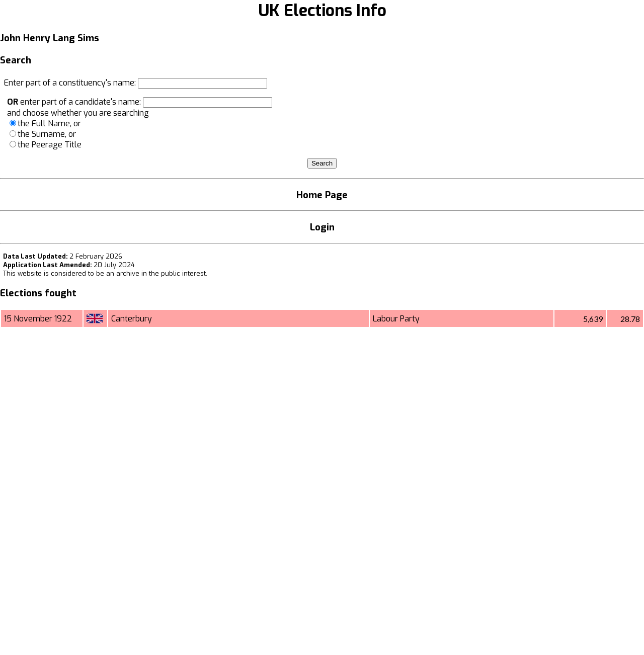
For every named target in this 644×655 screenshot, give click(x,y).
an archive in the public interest (156, 273)
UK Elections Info (322, 11)
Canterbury (132, 319)
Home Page (322, 195)
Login (322, 227)
